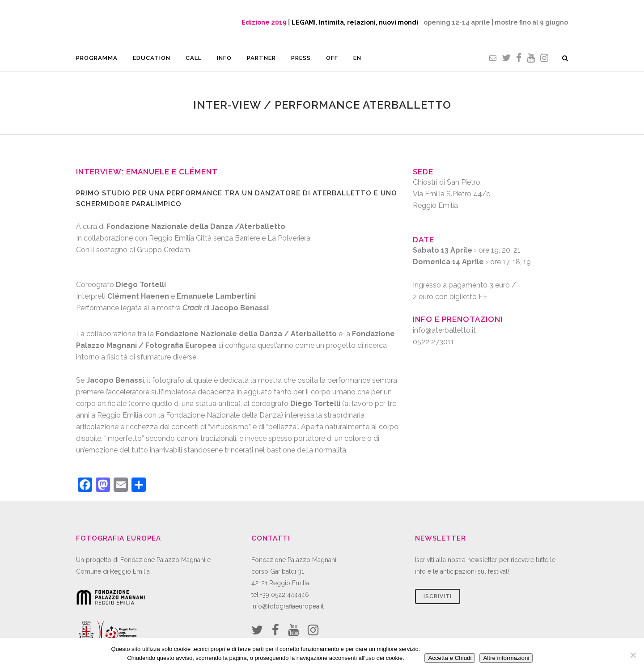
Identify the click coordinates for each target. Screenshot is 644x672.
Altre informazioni (506, 658)
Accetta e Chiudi (450, 658)
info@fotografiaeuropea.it (288, 606)
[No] (633, 655)
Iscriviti (438, 596)
